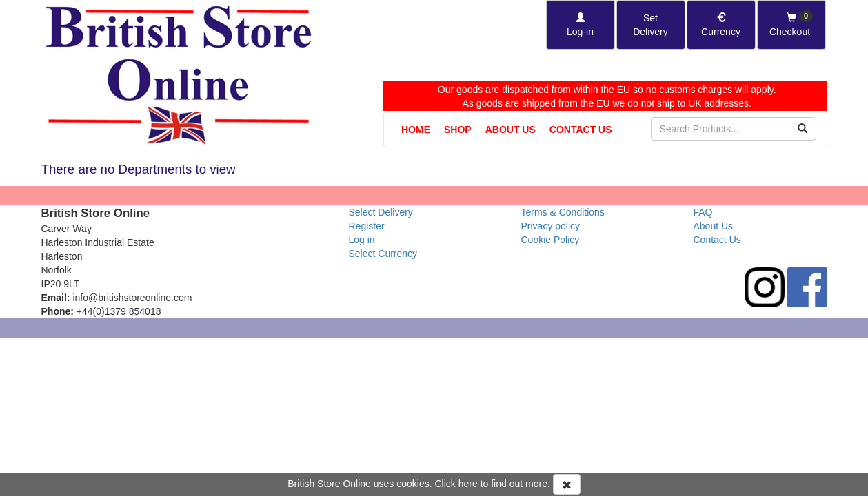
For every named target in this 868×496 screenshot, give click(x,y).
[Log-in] (581, 25)
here (468, 484)
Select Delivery (381, 212)
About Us (511, 130)
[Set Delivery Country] (651, 25)
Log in (362, 240)
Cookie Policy (551, 240)
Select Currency (383, 254)
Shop (458, 130)
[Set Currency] (721, 25)
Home (416, 130)
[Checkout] (791, 25)
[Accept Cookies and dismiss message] (567, 484)
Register (367, 226)
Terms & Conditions (563, 212)
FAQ (703, 212)
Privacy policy (551, 226)
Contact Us (581, 130)
